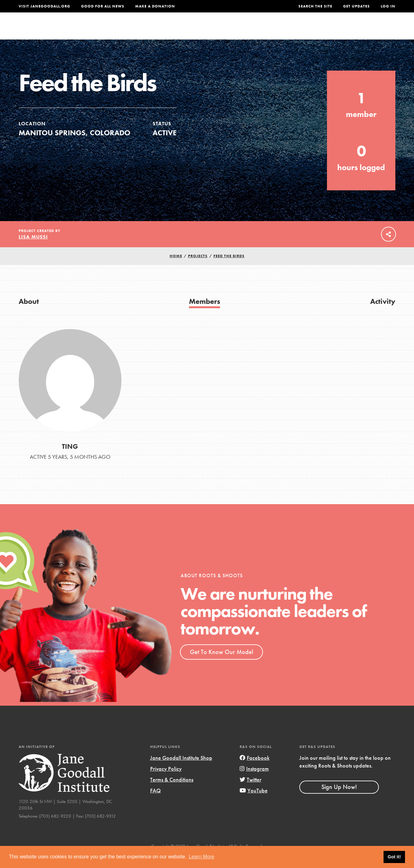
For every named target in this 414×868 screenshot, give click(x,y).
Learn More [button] (201, 857)
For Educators (212, 30)
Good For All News (103, 6)
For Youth (163, 30)
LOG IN (388, 6)
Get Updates (356, 6)
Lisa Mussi (33, 250)
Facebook (255, 771)
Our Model (261, 30)
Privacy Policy (166, 781)
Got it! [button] (394, 857)
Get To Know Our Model (221, 665)
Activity (383, 314)
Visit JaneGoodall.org (44, 6)
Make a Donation (155, 6)
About (128, 30)
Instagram (254, 781)
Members (205, 314)
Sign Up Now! (339, 800)
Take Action (375, 30)
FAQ (155, 803)
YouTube (254, 803)
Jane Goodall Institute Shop (181, 771)
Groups (334, 30)
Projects (300, 30)
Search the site (315, 6)
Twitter (251, 792)
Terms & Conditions (172, 792)
